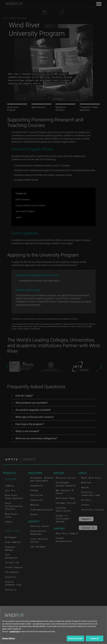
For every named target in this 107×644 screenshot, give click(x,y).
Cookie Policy (15, 637)
